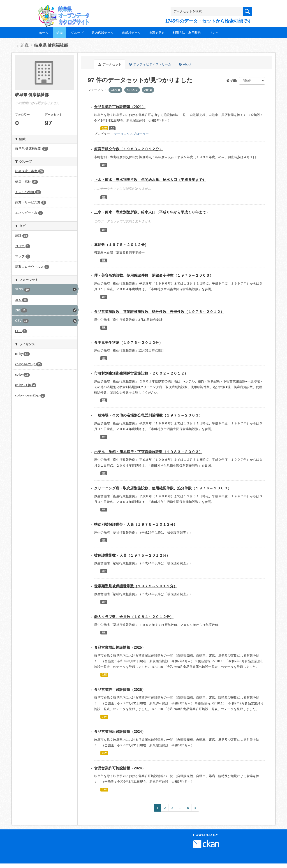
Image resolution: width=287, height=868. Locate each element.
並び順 (231, 81)
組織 (60, 33)
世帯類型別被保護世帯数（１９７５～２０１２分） (136, 586)
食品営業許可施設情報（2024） (120, 768)
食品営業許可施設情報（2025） (120, 690)
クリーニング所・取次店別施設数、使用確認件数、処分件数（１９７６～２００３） (163, 488)
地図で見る (157, 33)
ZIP (112, 128)
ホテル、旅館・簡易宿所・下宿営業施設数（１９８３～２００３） (148, 452)
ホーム (44, 33)
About (185, 64)
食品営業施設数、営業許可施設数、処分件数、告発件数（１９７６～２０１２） (159, 312)
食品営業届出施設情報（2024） (120, 732)
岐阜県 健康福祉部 (51, 45)
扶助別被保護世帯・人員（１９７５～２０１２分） (136, 524)
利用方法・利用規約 (187, 33)
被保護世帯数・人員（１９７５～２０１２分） (132, 555)
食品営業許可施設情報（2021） (120, 107)
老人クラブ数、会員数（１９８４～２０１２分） (134, 617)
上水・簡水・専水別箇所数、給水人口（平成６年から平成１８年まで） (152, 212)
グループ (77, 33)
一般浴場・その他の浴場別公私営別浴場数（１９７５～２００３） (148, 415)
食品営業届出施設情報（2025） (120, 647)
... (180, 808)
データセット (110, 64)
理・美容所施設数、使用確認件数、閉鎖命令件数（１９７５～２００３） (154, 275)
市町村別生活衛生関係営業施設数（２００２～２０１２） (141, 373)
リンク (214, 33)
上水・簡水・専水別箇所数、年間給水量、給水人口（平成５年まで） (150, 180)
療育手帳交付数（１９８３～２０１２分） (128, 149)
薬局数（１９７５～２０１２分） (121, 245)
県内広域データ (103, 33)
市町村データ (131, 33)
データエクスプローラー (131, 134)
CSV (104, 128)
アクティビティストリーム (150, 64)
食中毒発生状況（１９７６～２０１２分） (128, 343)
